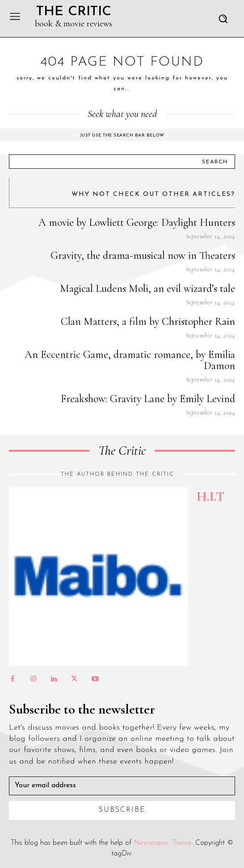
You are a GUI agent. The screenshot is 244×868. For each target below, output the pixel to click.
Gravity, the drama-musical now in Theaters (143, 255)
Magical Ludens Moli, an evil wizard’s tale (147, 289)
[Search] (215, 162)
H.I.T (210, 496)
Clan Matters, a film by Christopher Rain (148, 322)
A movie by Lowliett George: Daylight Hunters (137, 222)
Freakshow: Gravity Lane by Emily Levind (148, 399)
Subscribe (122, 810)
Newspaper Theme (163, 843)
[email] (122, 786)
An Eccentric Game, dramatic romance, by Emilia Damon (130, 360)
